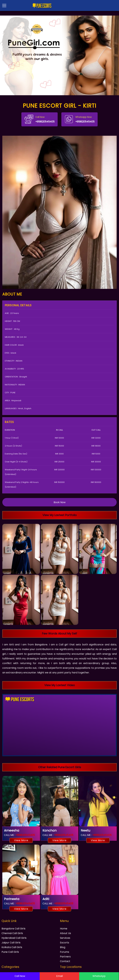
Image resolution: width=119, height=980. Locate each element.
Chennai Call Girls (12, 933)
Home (64, 929)
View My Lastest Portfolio (60, 515)
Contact (65, 961)
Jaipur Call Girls (11, 943)
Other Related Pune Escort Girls (60, 767)
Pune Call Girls (10, 952)
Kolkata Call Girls (12, 947)
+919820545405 (40, 119)
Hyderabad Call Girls (14, 938)
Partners (65, 957)
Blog (63, 947)
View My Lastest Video (60, 685)
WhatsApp (99, 976)
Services (65, 938)
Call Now (20, 976)
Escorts (65, 943)
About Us (65, 933)
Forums (65, 952)
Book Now (60, 502)
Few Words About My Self (59, 633)
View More (21, 840)
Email (59, 976)
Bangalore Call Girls (13, 929)
